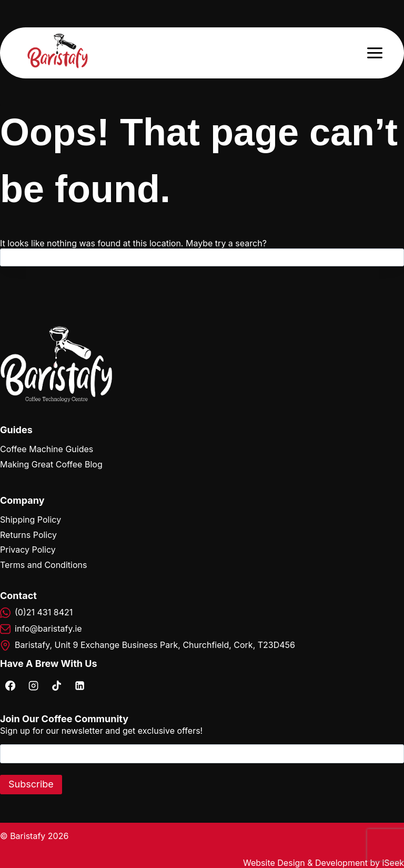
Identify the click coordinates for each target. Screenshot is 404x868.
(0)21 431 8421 (44, 612)
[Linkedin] (79, 685)
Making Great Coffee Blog (51, 464)
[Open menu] (375, 53)
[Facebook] (10, 685)
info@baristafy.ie (48, 628)
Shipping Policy (31, 520)
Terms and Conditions (43, 565)
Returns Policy (28, 535)
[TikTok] (56, 685)
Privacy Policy (28, 550)
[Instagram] (33, 685)
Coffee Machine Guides (47, 449)
